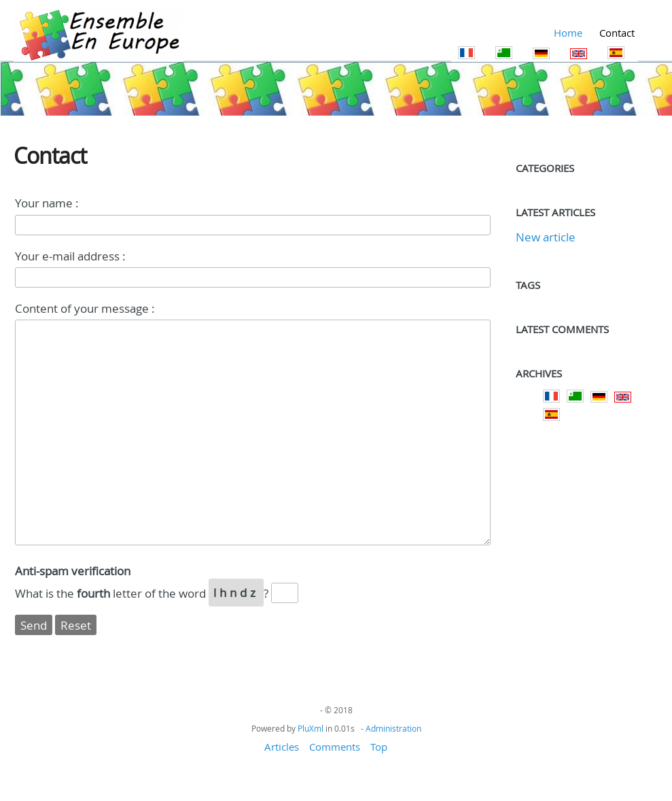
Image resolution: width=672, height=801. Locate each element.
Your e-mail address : (70, 256)
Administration (393, 728)
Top (379, 747)
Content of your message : (85, 308)
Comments (335, 747)
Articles (282, 747)
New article (546, 237)
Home (568, 33)
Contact (617, 33)
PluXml (311, 728)
